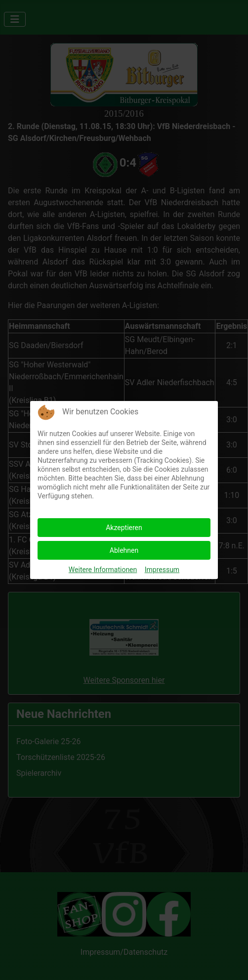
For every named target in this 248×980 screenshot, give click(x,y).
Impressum (162, 570)
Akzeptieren (124, 528)
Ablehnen (124, 550)
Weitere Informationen (103, 570)
